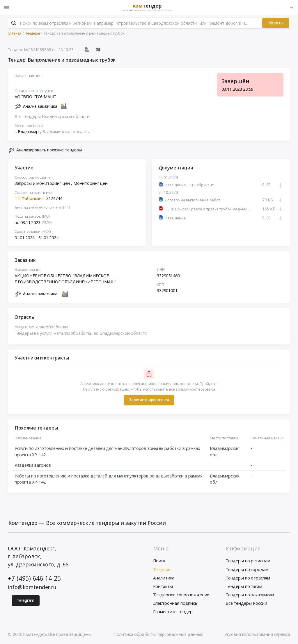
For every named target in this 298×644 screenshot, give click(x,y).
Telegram (26, 600)
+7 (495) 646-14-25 (34, 578)
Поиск (159, 561)
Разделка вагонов (33, 465)
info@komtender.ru (32, 587)
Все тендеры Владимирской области (52, 116)
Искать (276, 23)
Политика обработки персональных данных (158, 634)
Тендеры (162, 569)
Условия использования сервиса (257, 634)
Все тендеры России (246, 603)
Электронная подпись (175, 603)
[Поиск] (14, 23)
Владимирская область (66, 131)
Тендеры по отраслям (248, 578)
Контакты (163, 586)
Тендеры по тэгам (244, 586)
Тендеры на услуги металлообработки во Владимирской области (81, 333)
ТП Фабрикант (29, 198)
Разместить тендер (173, 611)
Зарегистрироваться (149, 400)
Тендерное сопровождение (181, 595)
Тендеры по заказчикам (250, 595)
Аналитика (164, 578)
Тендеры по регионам (248, 561)
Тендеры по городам (247, 569)
